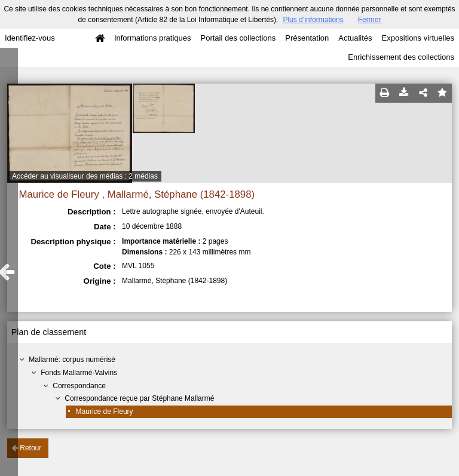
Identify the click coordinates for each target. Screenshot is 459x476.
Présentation (307, 38)
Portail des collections (238, 38)
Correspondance (79, 386)
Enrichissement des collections (401, 57)
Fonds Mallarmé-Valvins (79, 373)
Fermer (370, 20)
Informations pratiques (153, 38)
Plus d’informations (313, 20)
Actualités (355, 38)
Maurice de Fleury (105, 411)
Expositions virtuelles (418, 38)
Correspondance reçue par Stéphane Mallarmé (139, 398)
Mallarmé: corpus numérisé (72, 360)
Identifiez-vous (30, 38)
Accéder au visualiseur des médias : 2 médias (85, 176)
